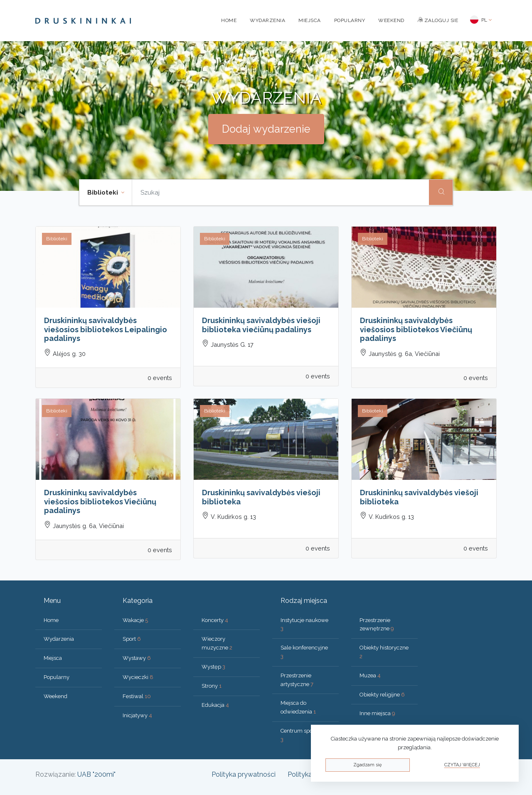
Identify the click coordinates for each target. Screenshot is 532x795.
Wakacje (135, 620)
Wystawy (137, 658)
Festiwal (137, 696)
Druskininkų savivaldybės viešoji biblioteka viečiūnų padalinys (261, 325)
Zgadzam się (367, 765)
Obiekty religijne (382, 695)
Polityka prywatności (244, 774)
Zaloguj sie (438, 20)
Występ (213, 667)
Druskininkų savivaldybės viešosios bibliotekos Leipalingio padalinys (106, 329)
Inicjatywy (137, 715)
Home (229, 20)
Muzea (370, 675)
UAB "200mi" (96, 774)
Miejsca (310, 20)
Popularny (350, 20)
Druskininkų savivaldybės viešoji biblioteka (261, 497)
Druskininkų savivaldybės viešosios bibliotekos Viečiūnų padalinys (416, 329)
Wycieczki (138, 677)
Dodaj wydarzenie (266, 129)
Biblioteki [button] (103, 193)
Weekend (391, 20)
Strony (212, 686)
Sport (132, 639)
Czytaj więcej (462, 765)
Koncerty (215, 620)
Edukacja (215, 705)
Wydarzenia (267, 20)
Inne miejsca (377, 713)
